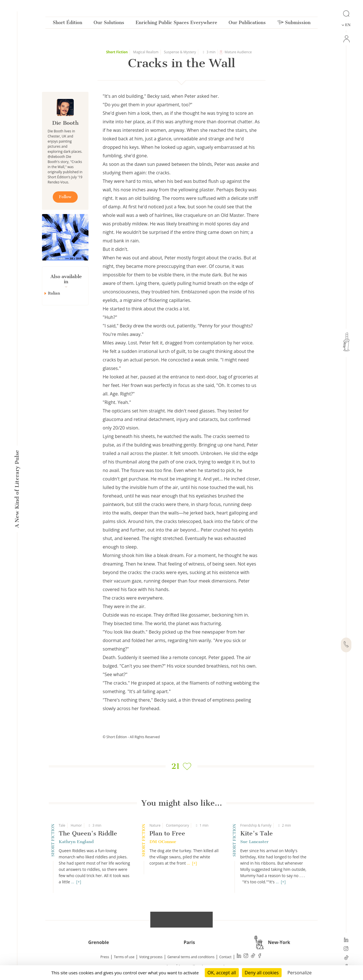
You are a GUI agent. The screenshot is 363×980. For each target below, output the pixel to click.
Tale (62, 825)
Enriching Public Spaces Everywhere (176, 24)
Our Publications (247, 24)
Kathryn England (76, 842)
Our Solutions (109, 24)
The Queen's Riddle (88, 833)
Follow (65, 197)
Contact (225, 957)
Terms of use (124, 957)
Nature (155, 825)
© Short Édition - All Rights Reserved (131, 737)
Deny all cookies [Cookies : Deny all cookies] (262, 973)
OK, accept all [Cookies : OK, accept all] (222, 973)
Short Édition (67, 24)
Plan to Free (167, 833)
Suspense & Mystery (180, 52)
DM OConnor (163, 842)
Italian (54, 293)
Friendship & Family (256, 825)
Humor (76, 825)
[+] (79, 882)
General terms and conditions (191, 957)
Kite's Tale (257, 833)
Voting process (151, 957)
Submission (294, 24)
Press (105, 957)
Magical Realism (146, 52)
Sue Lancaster (254, 842)
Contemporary (177, 825)
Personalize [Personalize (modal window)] (299, 973)
